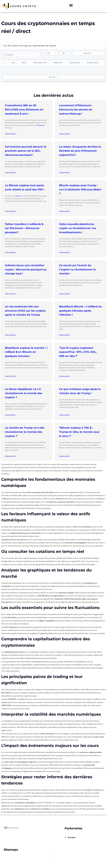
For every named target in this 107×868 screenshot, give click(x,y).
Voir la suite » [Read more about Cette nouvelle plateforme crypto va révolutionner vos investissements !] (65, 252)
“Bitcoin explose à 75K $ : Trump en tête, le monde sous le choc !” (79, 432)
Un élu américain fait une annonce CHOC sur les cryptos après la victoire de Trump (25, 311)
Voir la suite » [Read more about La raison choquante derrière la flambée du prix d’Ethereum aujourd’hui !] (65, 173)
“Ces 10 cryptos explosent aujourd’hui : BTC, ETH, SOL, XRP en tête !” (78, 352)
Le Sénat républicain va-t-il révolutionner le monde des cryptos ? (24, 393)
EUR (47, 53)
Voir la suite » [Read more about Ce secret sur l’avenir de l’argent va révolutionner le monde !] (65, 294)
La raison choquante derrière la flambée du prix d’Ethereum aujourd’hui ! (80, 151)
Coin (13, 63)
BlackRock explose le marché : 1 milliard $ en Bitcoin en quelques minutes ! (26, 352)
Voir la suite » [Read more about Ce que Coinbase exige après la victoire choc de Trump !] (65, 415)
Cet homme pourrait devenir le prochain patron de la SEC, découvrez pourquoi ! (26, 151)
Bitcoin (18, 196)
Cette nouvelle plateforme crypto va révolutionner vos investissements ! (78, 228)
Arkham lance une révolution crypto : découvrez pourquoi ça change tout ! (26, 269)
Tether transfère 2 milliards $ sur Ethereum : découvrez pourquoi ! (24, 228)
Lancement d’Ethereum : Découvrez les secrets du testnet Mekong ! (76, 109)
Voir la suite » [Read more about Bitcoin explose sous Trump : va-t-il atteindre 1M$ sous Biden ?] (65, 211)
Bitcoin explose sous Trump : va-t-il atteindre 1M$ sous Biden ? (80, 189)
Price (24, 63)
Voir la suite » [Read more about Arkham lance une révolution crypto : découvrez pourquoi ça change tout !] (10, 294)
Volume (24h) (75, 63)
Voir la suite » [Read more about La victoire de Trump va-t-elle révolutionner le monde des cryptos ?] (10, 456)
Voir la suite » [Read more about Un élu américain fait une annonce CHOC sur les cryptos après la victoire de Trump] (10, 335)
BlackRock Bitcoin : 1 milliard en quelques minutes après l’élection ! (80, 311)
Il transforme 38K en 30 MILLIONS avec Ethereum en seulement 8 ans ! (24, 109)
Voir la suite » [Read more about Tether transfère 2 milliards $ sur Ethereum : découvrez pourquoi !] (10, 252)
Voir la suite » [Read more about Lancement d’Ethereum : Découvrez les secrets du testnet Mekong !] (65, 134)
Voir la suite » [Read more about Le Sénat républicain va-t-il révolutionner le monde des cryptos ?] (10, 415)
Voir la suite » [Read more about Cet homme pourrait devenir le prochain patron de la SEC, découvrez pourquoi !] (10, 173)
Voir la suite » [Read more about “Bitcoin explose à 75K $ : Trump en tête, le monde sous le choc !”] (65, 456)
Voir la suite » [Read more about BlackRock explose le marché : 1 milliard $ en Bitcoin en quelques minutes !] (10, 376)
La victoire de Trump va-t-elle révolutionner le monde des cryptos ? (25, 432)
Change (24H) (92, 63)
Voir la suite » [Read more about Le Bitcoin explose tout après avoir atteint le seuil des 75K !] (10, 211)
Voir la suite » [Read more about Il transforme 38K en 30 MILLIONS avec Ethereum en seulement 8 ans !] (10, 134)
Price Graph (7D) (40, 63)
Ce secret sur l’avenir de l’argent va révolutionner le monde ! (77, 269)
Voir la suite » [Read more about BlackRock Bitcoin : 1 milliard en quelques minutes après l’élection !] (65, 335)
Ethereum (41, 125)
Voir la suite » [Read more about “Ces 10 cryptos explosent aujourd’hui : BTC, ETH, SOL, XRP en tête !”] (65, 376)
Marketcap (58, 63)
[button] (71, 5)
